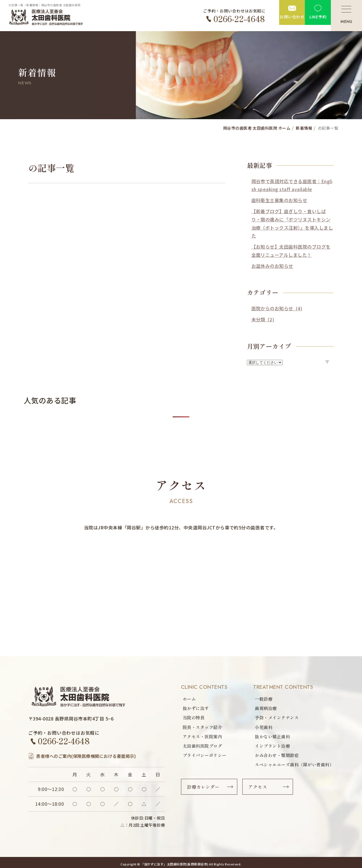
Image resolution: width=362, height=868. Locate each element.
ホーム (190, 699)
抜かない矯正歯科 (268, 737)
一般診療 (259, 699)
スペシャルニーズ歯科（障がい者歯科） (292, 766)
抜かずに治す (197, 709)
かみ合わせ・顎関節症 (273, 757)
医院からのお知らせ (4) (277, 308)
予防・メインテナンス (273, 718)
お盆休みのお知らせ (272, 266)
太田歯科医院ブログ (204, 747)
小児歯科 (259, 728)
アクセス (260, 789)
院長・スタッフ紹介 (204, 728)
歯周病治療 (261, 709)
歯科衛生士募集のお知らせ (279, 200)
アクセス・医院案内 (204, 737)
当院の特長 (194, 718)
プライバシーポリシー (206, 757)
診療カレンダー (204, 789)
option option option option (265, 363)
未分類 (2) (263, 319)
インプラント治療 (268, 747)
